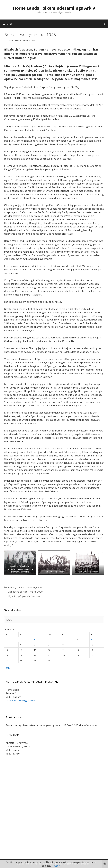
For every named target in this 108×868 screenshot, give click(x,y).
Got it (57, 866)
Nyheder (38, 587)
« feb (7, 668)
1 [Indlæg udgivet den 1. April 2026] (34, 639)
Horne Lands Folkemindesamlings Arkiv (54, 8)
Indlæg (11, 587)
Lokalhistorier (24, 587)
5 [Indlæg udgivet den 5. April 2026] (91, 639)
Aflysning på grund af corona (24, 596)
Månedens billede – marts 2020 (25, 592)
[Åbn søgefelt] (104, 24)
